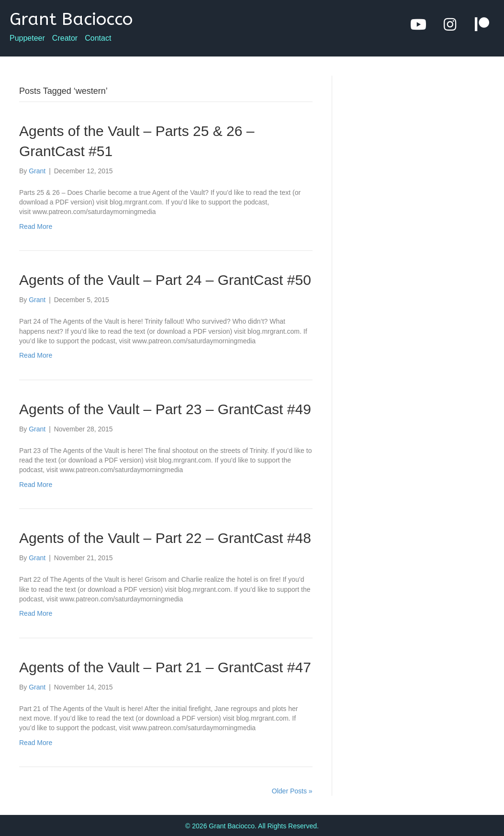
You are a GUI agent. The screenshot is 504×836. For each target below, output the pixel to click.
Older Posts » (292, 791)
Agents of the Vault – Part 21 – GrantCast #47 (165, 667)
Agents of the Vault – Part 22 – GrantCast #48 (165, 538)
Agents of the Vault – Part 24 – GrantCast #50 (165, 280)
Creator (65, 38)
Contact (98, 38)
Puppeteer (27, 38)
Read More (36, 226)
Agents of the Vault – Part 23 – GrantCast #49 (165, 409)
